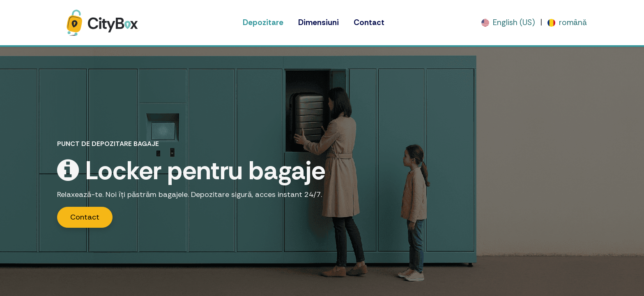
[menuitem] (263, 23)
